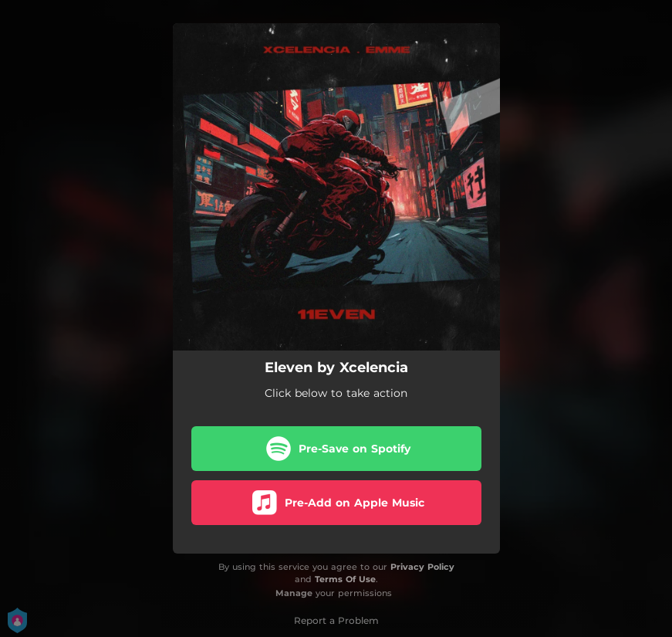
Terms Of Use (345, 579)
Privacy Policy (422, 567)
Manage (294, 593)
